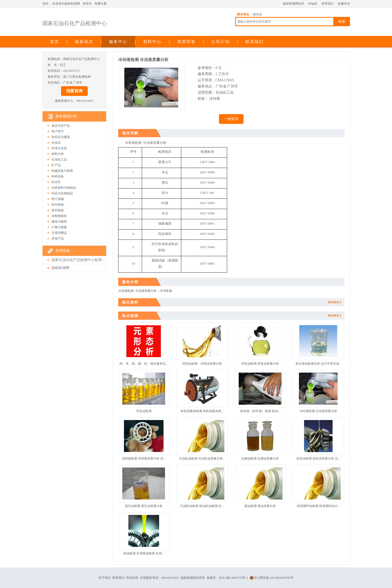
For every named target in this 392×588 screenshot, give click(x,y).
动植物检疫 (59, 216)
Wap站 (313, 4)
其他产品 (58, 238)
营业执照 (132, 578)
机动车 (56, 182)
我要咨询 (74, 91)
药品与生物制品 (62, 193)
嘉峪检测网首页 (294, 4)
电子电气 (58, 131)
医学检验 (58, 205)
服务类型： (55, 77)
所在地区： (55, 83)
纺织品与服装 (61, 137)
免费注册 (100, 4)
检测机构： (55, 59)
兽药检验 (58, 210)
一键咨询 (231, 119)
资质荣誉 (186, 42)
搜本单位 (243, 14)
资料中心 (152, 42)
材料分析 (58, 154)
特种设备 (58, 176)
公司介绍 (220, 42)
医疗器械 (58, 199)
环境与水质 (59, 148)
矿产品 (56, 165)
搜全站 (257, 14)
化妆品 (56, 143)
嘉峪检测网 (61, 268)
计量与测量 (59, 227)
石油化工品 (59, 160)
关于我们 (105, 578)
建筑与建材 (59, 222)
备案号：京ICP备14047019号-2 (227, 578)
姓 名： (54, 65)
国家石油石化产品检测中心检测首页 (78, 260)
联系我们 (328, 4)
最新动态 (84, 42)
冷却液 (215, 99)
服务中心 (118, 42)
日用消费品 (59, 233)
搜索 (342, 21)
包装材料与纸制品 (64, 188)
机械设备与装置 (62, 171)
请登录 (87, 4)
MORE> (335, 302)
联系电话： (55, 71)
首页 (55, 42)
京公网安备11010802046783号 (272, 578)
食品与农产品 (61, 126)
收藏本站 (344, 4)
